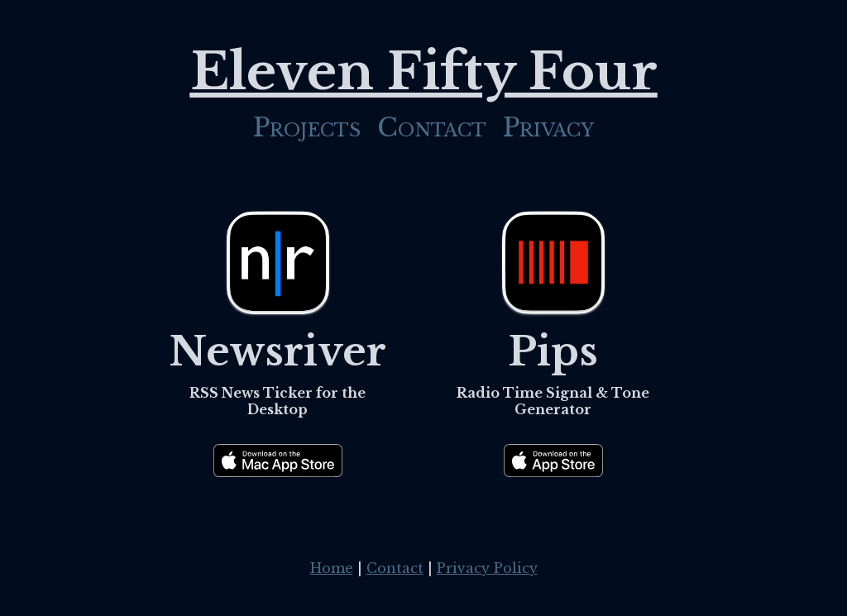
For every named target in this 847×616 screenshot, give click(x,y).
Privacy (548, 127)
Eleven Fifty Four (424, 72)
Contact (432, 127)
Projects (307, 127)
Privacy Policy (487, 568)
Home (332, 568)
